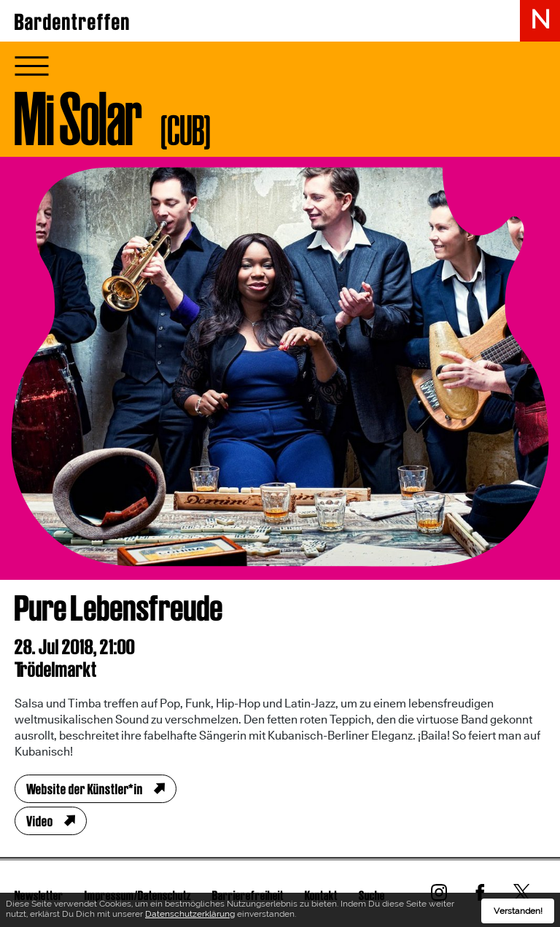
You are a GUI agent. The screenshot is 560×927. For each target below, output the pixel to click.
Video (40, 821)
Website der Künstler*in (85, 789)
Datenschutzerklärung (190, 916)
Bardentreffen (73, 22)
